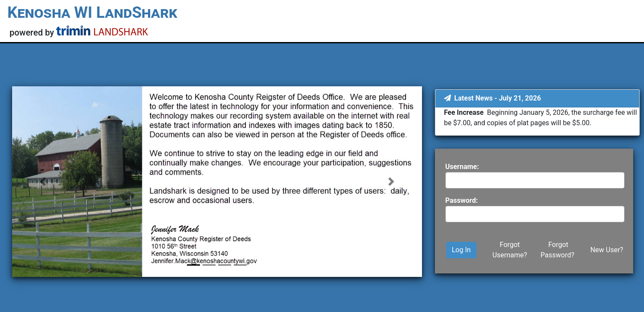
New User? (607, 250)
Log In (461, 250)
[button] (43, 182)
